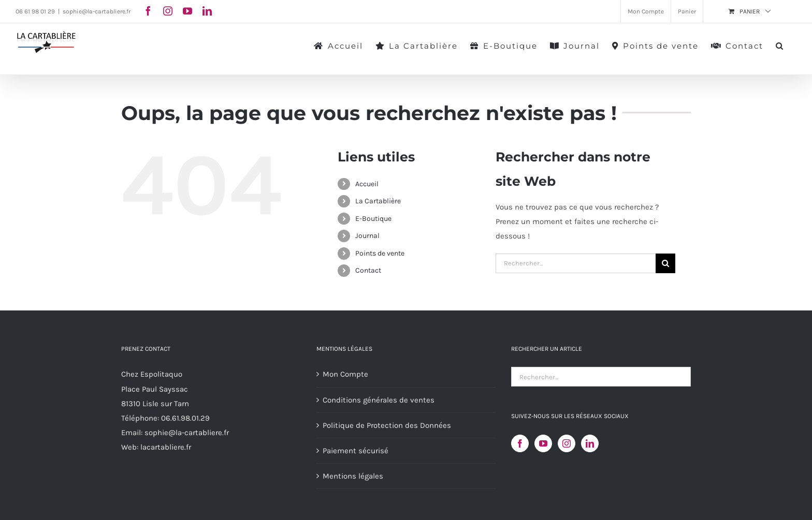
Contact (368, 270)
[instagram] (168, 11)
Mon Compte (345, 374)
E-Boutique (373, 219)
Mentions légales (353, 476)
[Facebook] (520, 443)
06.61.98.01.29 (185, 418)
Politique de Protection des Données (387, 425)
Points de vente (380, 253)
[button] (780, 45)
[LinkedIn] (590, 443)
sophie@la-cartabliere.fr (97, 11)
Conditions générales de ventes (379, 400)
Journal (367, 236)
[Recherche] (665, 263)
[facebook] (148, 11)
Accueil (367, 184)
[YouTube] (543, 443)
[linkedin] (207, 11)
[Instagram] (567, 443)
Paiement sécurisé (356, 451)
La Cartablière (378, 201)
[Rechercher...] (576, 263)
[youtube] (187, 11)
